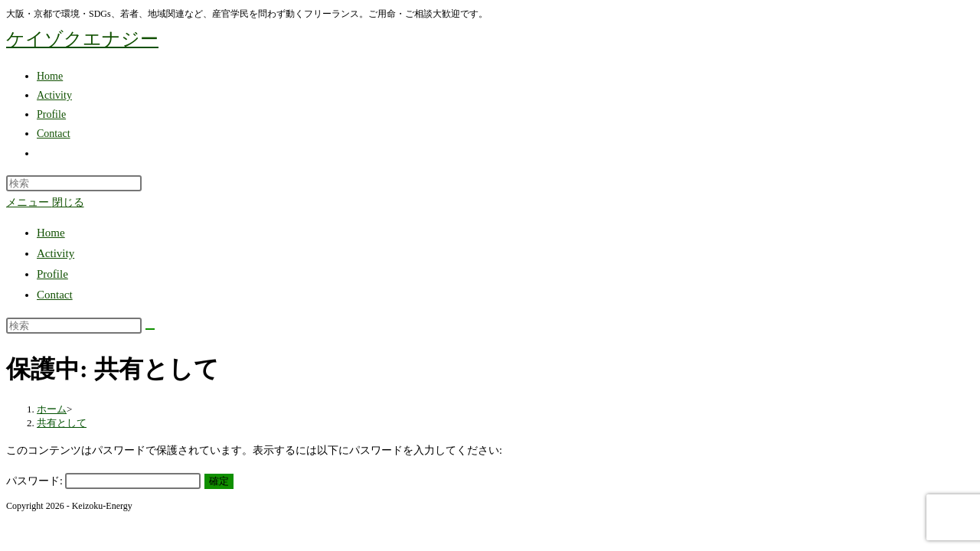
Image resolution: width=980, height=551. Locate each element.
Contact (55, 295)
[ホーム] (52, 409)
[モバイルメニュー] (45, 202)
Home (51, 233)
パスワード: (103, 481)
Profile (52, 274)
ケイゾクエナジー (82, 39)
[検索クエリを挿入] (74, 183)
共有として (62, 423)
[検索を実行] (150, 329)
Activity (56, 253)
